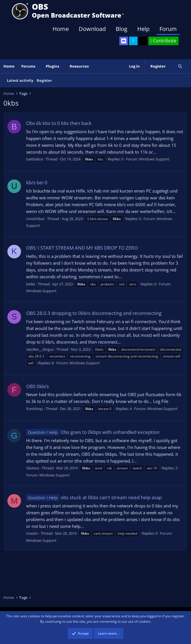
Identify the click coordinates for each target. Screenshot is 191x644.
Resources (79, 66)
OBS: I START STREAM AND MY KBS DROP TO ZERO (82, 248)
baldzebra (35, 159)
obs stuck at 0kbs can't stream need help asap (94, 497)
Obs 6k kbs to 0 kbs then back (59, 123)
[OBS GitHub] (143, 41)
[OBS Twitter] (133, 41)
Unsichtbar (35, 219)
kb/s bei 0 (37, 182)
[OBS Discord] (124, 41)
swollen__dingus (40, 349)
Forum (168, 29)
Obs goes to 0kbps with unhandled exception (93, 432)
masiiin (32, 533)
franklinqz (35, 409)
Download (92, 29)
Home (61, 29)
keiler (31, 284)
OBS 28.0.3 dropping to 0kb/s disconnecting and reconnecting (94, 313)
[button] (39, 66)
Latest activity (20, 80)
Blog (122, 29)
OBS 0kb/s (38, 386)
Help (143, 29)
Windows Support (154, 159)
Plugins (52, 66)
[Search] (180, 66)
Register (44, 80)
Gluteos (33, 468)
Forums (28, 66)
